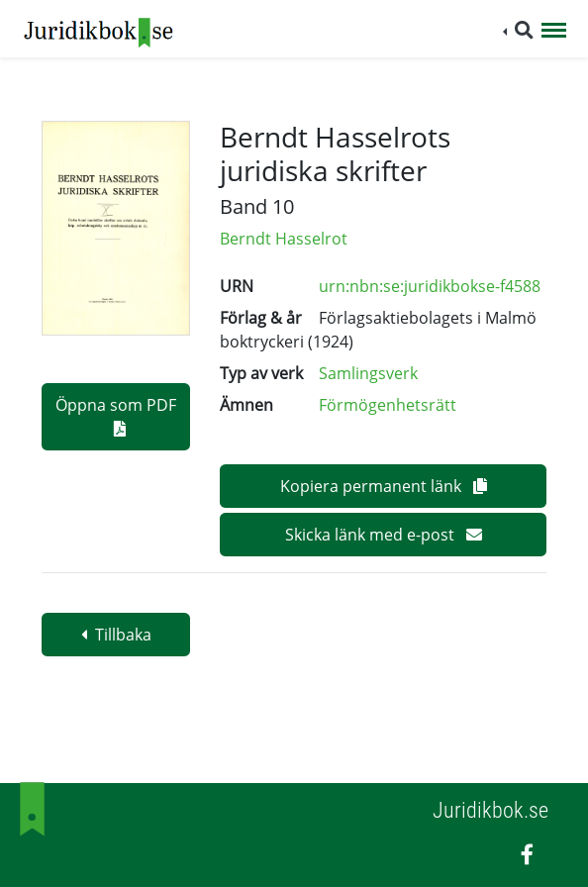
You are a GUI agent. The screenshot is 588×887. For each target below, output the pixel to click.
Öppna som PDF (116, 415)
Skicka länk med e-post (384, 535)
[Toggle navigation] (554, 32)
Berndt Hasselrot (284, 239)
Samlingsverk (368, 373)
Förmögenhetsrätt (388, 405)
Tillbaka (116, 635)
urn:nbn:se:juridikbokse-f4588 (430, 286)
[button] (518, 30)
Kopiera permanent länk (384, 486)
